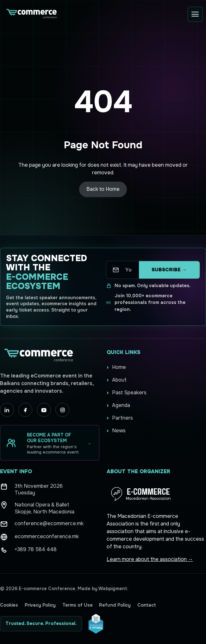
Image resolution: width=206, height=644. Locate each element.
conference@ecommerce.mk (49, 523)
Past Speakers (129, 393)
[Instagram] (62, 410)
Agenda (121, 405)
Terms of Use (78, 605)
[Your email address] (129, 270)
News (119, 431)
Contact (147, 605)
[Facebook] (25, 410)
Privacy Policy (40, 605)
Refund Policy (115, 605)
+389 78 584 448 (36, 549)
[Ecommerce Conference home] (31, 14)
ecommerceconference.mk (47, 536)
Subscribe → (169, 270)
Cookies (9, 605)
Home (119, 367)
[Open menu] (195, 14)
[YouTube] (44, 410)
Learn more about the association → (150, 559)
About (119, 380)
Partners (122, 418)
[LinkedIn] (7, 410)
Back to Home (103, 189)
